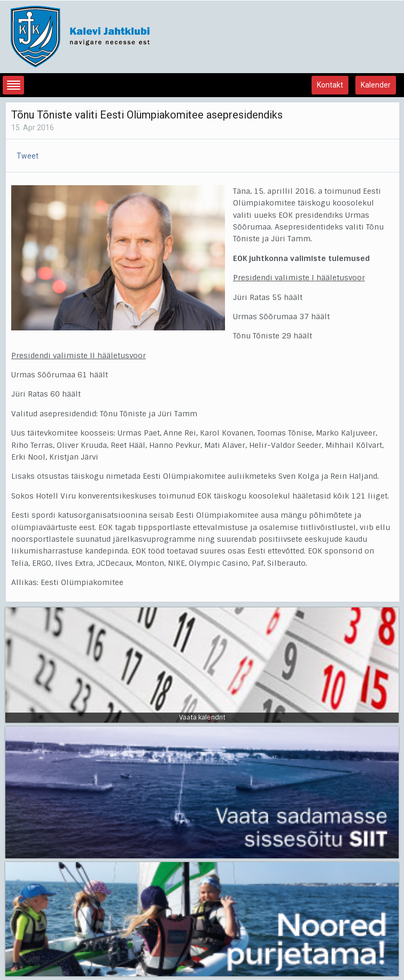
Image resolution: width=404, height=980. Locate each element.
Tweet (28, 156)
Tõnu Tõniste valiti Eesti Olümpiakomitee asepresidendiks (147, 115)
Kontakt (330, 85)
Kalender (376, 85)
